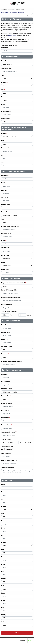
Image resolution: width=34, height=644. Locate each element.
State (3, 141)
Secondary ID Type (7, 347)
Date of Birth (5, 270)
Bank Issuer (5, 354)
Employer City (6, 410)
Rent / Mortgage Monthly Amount (11, 297)
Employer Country (7, 389)
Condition (5, 83)
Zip (3, 162)
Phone (3, 492)
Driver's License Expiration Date (11, 226)
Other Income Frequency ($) (9, 460)
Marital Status (5, 255)
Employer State (6, 396)
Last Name (5, 190)
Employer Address (7, 403)
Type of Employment (7, 447)
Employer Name (6, 382)
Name (3, 485)
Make (3, 97)
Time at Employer (7, 439)
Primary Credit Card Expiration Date (12, 361)
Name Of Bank (5, 325)
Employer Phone (6, 425)
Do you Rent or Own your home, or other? (13, 283)
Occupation (5, 374)
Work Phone (5, 197)
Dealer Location (6, 61)
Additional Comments (8, 468)
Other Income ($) (6, 453)
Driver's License (6, 205)
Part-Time (9, 449)
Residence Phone (7, 234)
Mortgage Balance (7, 304)
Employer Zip (6, 418)
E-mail (4, 241)
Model (3, 104)
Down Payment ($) (7, 111)
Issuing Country (6, 212)
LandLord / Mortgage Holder (9, 290)
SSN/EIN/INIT (6, 248)
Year (3, 90)
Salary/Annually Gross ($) (9, 432)
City (3, 155)
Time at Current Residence (9, 312)
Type (3, 75)
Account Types (6, 332)
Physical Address (7, 148)
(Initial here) (5, 48)
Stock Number (5, 119)
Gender (3, 262)
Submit (17, 633)
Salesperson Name (7, 68)
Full (2, 449)
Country (4, 134)
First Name (5, 176)
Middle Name (5, 183)
